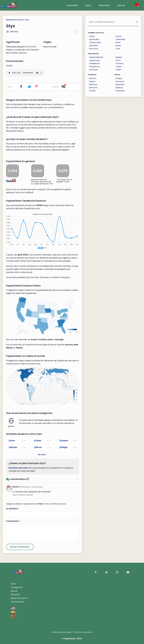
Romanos (120, 81)
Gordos (92, 91)
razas (88, 5)
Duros (118, 60)
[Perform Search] (137, 22)
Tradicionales (95, 42)
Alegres (119, 57)
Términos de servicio (83, 632)
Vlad (39, 441)
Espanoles (120, 85)
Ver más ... (43, 455)
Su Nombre (12, 509)
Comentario (13, 521)
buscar (121, 5)
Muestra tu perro (19, 598)
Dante (65, 441)
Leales (118, 70)
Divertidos (94, 46)
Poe (13, 441)
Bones (14, 447)
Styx (27, 20)
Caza (118, 49)
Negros (92, 81)
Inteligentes (94, 63)
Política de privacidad (62, 632)
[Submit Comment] (20, 547)
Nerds (118, 42)
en (14, 608)
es (13, 612)
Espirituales (94, 39)
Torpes (119, 66)
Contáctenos (18, 602)
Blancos (93, 78)
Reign (64, 447)
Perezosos (94, 70)
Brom (39, 447)
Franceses (120, 91)
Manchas (93, 88)
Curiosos (119, 63)
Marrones (93, 85)
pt (14, 616)
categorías (72, 5)
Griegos (119, 78)
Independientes (96, 57)
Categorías (17, 587)
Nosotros (15, 595)
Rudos (118, 46)
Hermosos (94, 49)
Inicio (13, 584)
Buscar (14, 591)
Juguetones (94, 60)
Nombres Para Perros (15, 20)
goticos (11, 423)
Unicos (118, 36)
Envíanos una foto (18, 468)
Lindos (92, 36)
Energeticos (94, 66)
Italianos (119, 88)
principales (104, 5)
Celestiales (120, 39)
